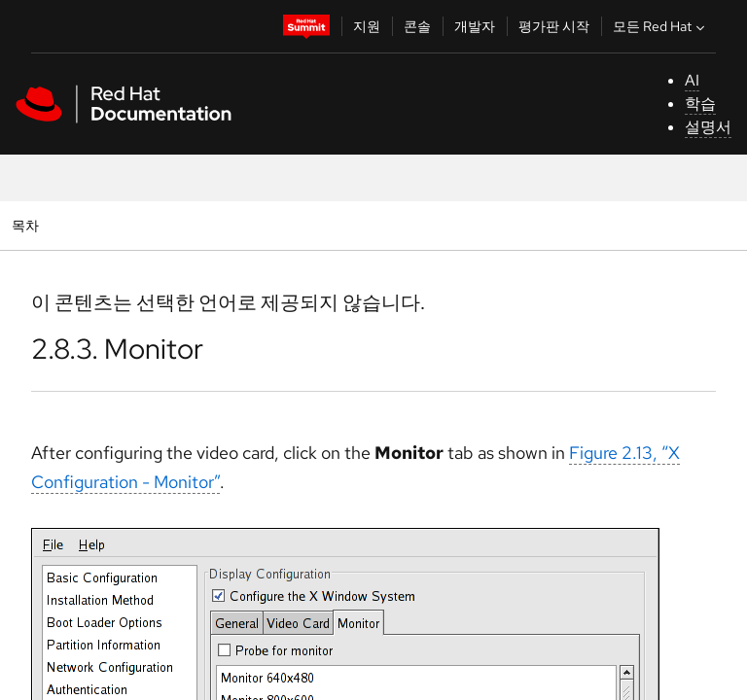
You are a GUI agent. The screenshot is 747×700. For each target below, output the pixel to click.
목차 (28, 225)
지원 (367, 26)
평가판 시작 (554, 26)
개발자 (475, 26)
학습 (700, 104)
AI (692, 80)
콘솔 (417, 26)
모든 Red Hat (661, 26)
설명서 (708, 127)
